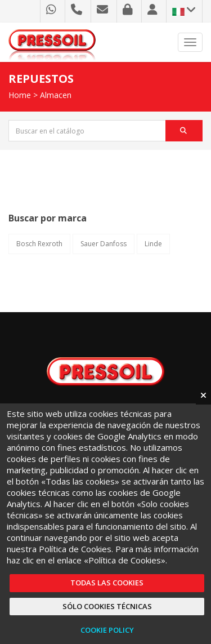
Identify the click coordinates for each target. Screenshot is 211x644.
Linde (153, 244)
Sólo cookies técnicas (107, 606)
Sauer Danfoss (104, 244)
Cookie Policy (107, 630)
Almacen (56, 95)
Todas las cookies (107, 583)
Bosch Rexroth (39, 244)
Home (20, 95)
